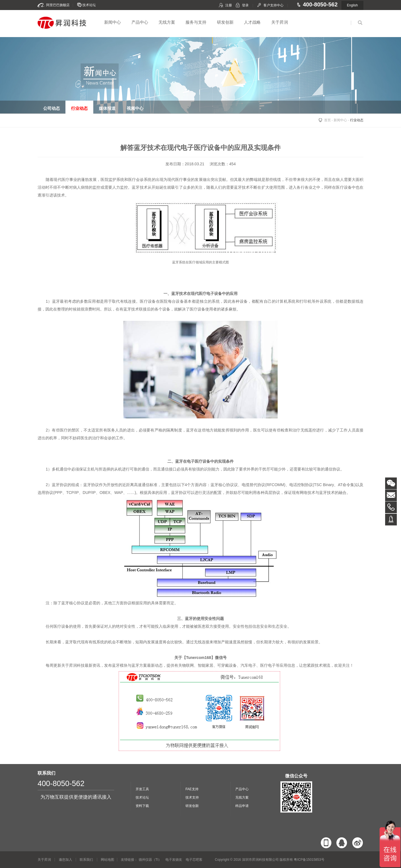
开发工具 (142, 789)
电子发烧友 (174, 860)
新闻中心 (113, 22)
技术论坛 (89, 5)
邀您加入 (65, 860)
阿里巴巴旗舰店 (58, 5)
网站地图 (107, 860)
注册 (229, 5)
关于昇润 (280, 22)
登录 (245, 5)
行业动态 (357, 120)
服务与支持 (196, 22)
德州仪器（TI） (150, 860)
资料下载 (142, 806)
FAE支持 (192, 789)
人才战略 (252, 22)
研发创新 (225, 22)
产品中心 (140, 22)
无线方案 (167, 22)
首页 (327, 120)
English (352, 5)
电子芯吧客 (194, 860)
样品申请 (242, 806)
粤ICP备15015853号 (309, 860)
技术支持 (192, 797)
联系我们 (86, 860)
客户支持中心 (273, 5)
